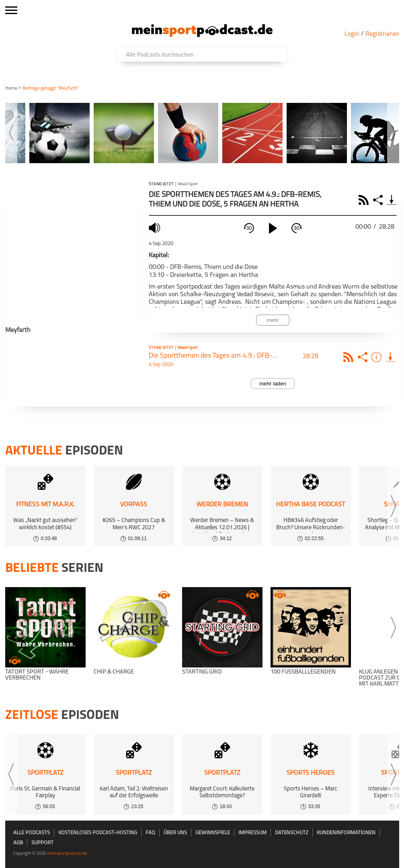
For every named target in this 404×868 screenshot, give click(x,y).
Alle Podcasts (32, 833)
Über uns (175, 833)
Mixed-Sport (188, 184)
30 (249, 228)
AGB (18, 843)
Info (378, 357)
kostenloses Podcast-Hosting (98, 833)
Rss (350, 357)
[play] (273, 228)
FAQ (150, 833)
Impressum (252, 833)
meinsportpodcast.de (67, 853)
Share (379, 200)
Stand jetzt (161, 184)
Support (42, 843)
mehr (273, 320)
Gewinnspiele (213, 833)
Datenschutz (292, 833)
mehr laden (273, 384)
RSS (365, 200)
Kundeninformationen (346, 833)
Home (11, 88)
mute (156, 228)
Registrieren (382, 34)
